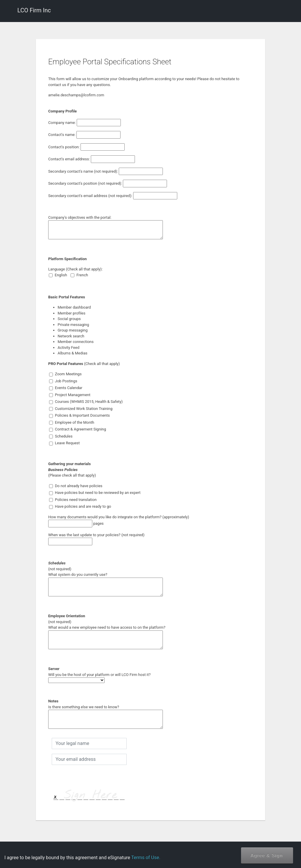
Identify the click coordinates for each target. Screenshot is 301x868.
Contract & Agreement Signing (78, 429)
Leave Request (65, 443)
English (58, 275)
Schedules (61, 436)
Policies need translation (73, 500)
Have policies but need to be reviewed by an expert (95, 493)
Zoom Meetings (65, 374)
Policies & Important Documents (80, 416)
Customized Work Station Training (81, 409)
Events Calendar (66, 388)
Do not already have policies (76, 486)
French (79, 275)
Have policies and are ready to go (80, 507)
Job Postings (63, 381)
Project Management (70, 395)
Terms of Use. (146, 858)
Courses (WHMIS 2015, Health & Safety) (86, 402)
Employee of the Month (72, 423)
